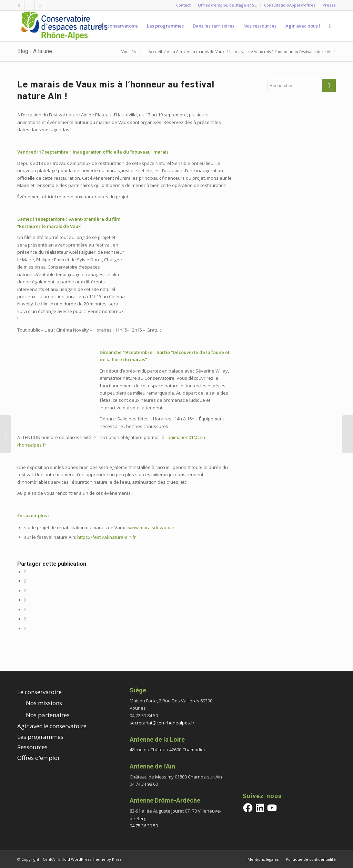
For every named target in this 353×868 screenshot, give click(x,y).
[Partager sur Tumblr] (25, 619)
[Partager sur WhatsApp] (25, 600)
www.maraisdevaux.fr (151, 527)
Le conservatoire (39, 692)
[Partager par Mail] (25, 628)
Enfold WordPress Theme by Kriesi (90, 859)
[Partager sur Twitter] (25, 581)
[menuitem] (184, 5)
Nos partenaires (48, 715)
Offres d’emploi (38, 758)
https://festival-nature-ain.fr (107, 537)
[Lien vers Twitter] (29, 5)
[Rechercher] (330, 26)
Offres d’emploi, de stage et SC (227, 5)
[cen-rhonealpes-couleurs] (64, 26)
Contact (183, 5)
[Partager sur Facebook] (25, 572)
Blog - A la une (35, 51)
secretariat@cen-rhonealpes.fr (162, 723)
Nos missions (44, 703)
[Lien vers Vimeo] (40, 5)
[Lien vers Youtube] (50, 5)
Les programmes (40, 737)
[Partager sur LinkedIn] (25, 609)
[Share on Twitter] (25, 590)
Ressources (32, 747)
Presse (329, 5)
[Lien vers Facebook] (19, 5)
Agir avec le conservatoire (52, 726)
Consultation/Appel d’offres (290, 5)
